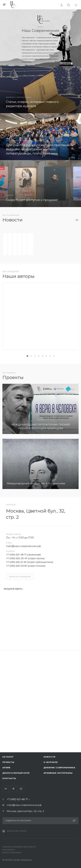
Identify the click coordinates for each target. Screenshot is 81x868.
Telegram (13, 795)
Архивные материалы (58, 779)
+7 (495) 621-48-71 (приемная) (23, 664)
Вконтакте (6, 795)
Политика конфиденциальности (19, 853)
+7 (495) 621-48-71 (17, 806)
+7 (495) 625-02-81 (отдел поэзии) (26, 675)
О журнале (51, 769)
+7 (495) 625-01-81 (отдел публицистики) (30, 671)
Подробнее (38, 452)
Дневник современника (59, 774)
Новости (50, 763)
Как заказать (9, 856)
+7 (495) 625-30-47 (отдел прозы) (25, 668)
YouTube (21, 795)
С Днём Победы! (40, 351)
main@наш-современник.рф (23, 655)
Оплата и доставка (12, 859)
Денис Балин (40, 427)
